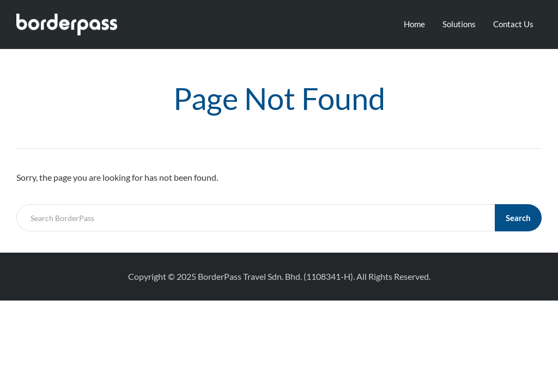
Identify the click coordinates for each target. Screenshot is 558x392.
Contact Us (513, 24)
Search (518, 218)
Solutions (459, 24)
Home (414, 24)
